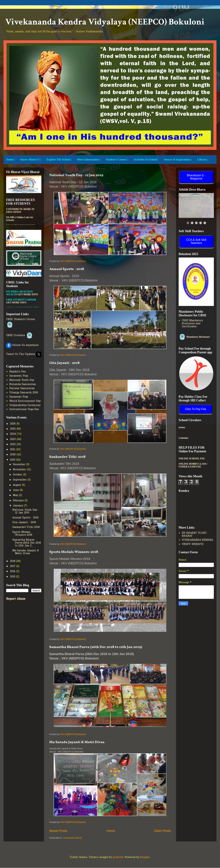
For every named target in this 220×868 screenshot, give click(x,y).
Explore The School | (59, 159)
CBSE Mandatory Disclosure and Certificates (192, 324)
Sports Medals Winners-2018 (74, 552)
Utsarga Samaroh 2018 (24, 393)
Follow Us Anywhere (22, 345)
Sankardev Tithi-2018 (67, 457)
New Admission (194, 427)
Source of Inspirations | (178, 159)
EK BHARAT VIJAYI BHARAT (194, 535)
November (20, 470)
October (18, 475)
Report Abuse (16, 599)
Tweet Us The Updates (24, 354)
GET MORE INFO (28, 300)
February (19, 501)
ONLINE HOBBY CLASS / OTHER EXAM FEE (193, 465)
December (20, 465)
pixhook (118, 857)
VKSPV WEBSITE (193, 544)
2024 (13, 434)
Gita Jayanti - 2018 (64, 363)
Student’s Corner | (117, 159)
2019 (13, 460)
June (16, 490)
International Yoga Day (24, 409)
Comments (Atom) (73, 838)
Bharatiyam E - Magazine (196, 177)
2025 (13, 429)
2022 (13, 444)
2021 (13, 450)
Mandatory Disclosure (194, 337)
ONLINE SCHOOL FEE (192, 459)
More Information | (89, 159)
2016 (13, 571)
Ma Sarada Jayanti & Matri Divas (77, 742)
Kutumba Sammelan (23, 384)
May (16, 495)
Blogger (145, 857)
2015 (13, 577)
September (20, 480)
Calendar (184, 438)
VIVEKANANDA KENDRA (197, 540)
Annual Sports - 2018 (67, 269)
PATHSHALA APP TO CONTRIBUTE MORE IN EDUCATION (20, 215)
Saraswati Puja (19, 376)
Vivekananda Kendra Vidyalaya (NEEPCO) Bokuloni (105, 22)
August (17, 485)
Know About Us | (31, 159)
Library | (203, 159)
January (18, 506)
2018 (13, 561)
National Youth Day (22, 380)
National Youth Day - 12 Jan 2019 (76, 175)
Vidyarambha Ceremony (25, 405)
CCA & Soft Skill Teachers (196, 241)
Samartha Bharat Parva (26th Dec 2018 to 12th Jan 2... (27, 543)
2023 (13, 439)
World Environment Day (25, 401)
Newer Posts (58, 831)
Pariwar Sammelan (22, 388)
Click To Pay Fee (196, 409)
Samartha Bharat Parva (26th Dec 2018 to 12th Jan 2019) (96, 647)
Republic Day (18, 372)
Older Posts (162, 831)
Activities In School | (146, 159)
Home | (11, 159)
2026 (13, 424)
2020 (13, 455)
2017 (13, 566)
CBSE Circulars (20, 335)
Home (111, 831)
